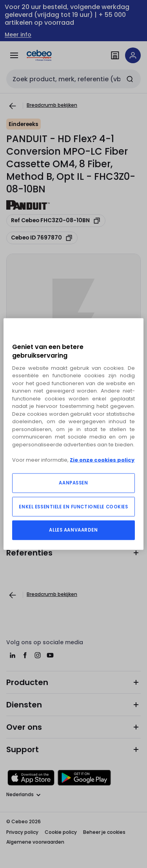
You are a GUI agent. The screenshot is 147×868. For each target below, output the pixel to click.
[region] (73, 434)
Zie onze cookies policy (102, 460)
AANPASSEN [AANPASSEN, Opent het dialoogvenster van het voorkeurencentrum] (73, 483)
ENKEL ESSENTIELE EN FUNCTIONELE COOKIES (73, 507)
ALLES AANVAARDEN (73, 530)
